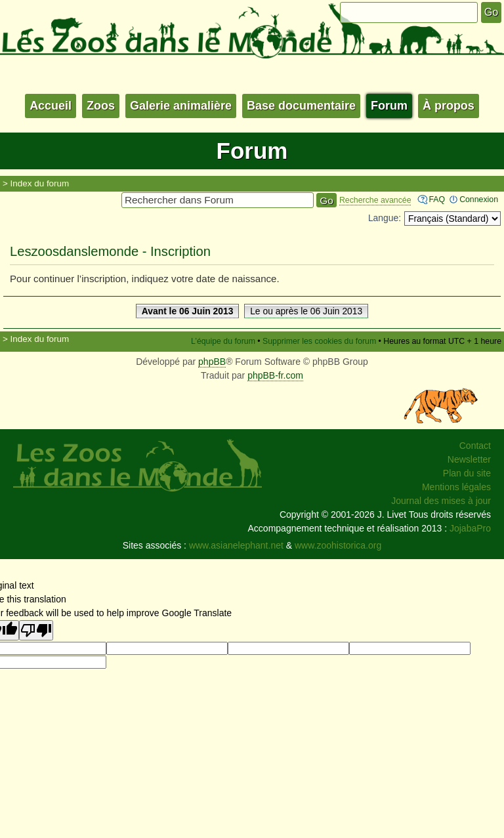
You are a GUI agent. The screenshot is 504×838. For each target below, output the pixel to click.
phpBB (212, 362)
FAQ (437, 199)
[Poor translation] (36, 630)
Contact (475, 446)
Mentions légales (456, 487)
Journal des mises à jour (441, 501)
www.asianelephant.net (236, 545)
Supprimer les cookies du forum (319, 341)
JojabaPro (470, 528)
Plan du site (467, 473)
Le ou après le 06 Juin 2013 (306, 311)
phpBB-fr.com (275, 375)
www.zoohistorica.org (338, 545)
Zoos (101, 106)
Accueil (51, 106)
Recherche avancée (375, 200)
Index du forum (40, 183)
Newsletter (469, 459)
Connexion (479, 199)
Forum (389, 106)
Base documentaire (301, 106)
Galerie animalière (181, 106)
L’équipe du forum (223, 341)
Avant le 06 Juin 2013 (188, 311)
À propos (449, 106)
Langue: (385, 218)
